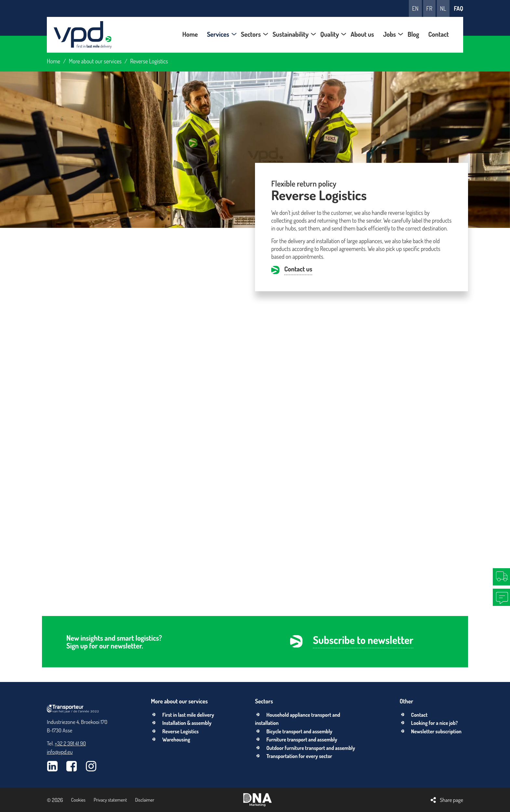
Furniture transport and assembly (302, 740)
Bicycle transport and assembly (299, 731)
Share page (451, 800)
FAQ (459, 8)
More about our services (95, 61)
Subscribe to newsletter (363, 641)
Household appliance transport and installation (298, 719)
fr (429, 8)
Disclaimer (145, 800)
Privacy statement (110, 800)
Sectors (264, 701)
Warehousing (176, 740)
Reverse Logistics (181, 731)
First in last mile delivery (188, 715)
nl (443, 8)
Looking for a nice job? (435, 723)
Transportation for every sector (299, 756)
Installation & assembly (187, 723)
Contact (419, 715)
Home (54, 61)
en (415, 8)
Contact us (298, 269)
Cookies (78, 800)
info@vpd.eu (60, 752)
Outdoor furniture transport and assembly (311, 748)
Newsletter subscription (436, 731)
